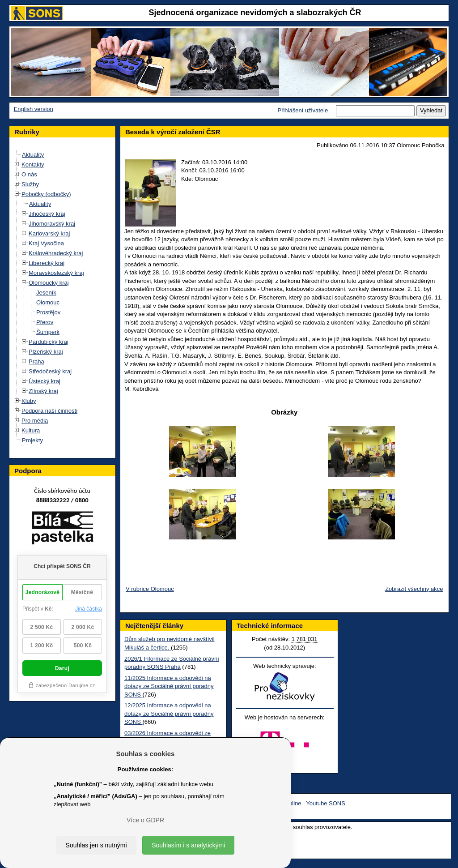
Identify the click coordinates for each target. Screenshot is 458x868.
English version (34, 109)
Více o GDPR (145, 820)
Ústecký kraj (45, 381)
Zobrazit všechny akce (414, 589)
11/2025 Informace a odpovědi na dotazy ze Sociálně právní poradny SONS (169, 686)
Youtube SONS (326, 803)
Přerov (45, 322)
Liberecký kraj (47, 263)
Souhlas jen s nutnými (96, 845)
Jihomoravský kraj (52, 224)
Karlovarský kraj (49, 233)
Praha (36, 361)
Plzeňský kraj (46, 352)
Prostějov (48, 312)
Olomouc (48, 302)
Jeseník (46, 293)
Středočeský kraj (50, 371)
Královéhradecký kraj (56, 253)
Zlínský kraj (43, 391)
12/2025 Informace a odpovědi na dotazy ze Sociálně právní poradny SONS (169, 714)
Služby (30, 184)
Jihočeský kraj (47, 214)
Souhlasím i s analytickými (188, 845)
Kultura (31, 430)
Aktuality (33, 155)
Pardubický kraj (49, 342)
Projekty (32, 440)
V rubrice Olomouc (150, 589)
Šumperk (48, 332)
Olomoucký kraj (49, 283)
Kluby (29, 401)
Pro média (35, 421)
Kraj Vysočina (46, 243)
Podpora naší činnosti (49, 411)
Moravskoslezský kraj (56, 273)
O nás (29, 174)
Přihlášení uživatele (303, 110)
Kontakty (33, 165)
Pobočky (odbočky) (46, 194)
